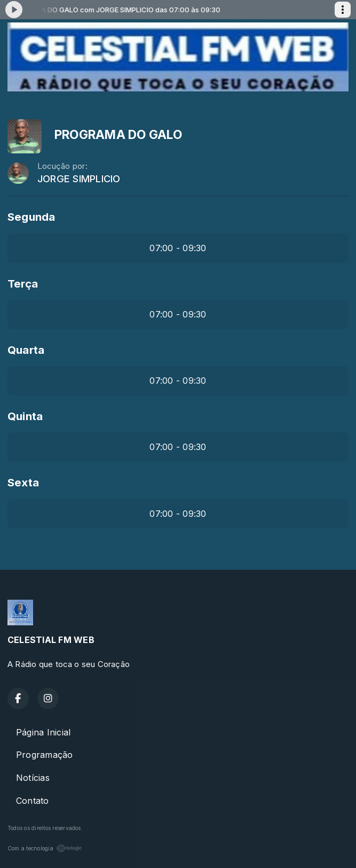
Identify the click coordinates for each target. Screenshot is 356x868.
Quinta (25, 416)
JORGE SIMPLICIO (79, 179)
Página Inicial (43, 732)
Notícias (33, 778)
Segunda (31, 217)
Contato (33, 801)
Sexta (23, 482)
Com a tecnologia (45, 848)
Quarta (26, 350)
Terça (23, 284)
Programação (45, 755)
